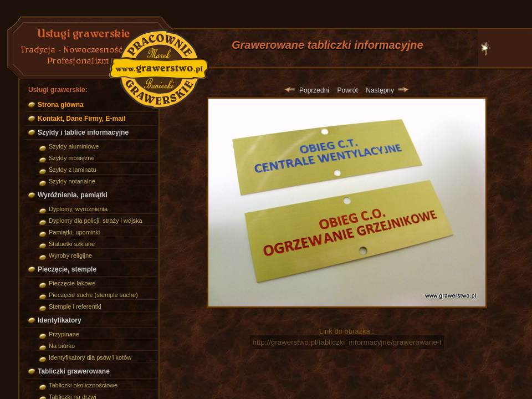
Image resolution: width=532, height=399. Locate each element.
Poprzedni (307, 90)
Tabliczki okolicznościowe (83, 385)
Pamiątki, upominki (74, 232)
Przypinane (64, 334)
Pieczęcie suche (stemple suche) (93, 295)
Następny (387, 90)
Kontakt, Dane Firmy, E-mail (81, 119)
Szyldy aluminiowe (74, 146)
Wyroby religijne (70, 255)
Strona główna (61, 105)
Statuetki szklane (72, 244)
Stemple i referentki (75, 306)
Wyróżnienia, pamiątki (73, 195)
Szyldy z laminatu (73, 170)
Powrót (347, 90)
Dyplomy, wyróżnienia (78, 209)
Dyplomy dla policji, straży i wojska (96, 221)
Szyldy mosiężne (72, 158)
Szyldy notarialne (72, 181)
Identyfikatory (60, 320)
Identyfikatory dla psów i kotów (90, 357)
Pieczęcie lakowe (72, 283)
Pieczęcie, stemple (67, 269)
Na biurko (62, 346)
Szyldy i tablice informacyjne (83, 132)
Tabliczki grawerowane (74, 371)
